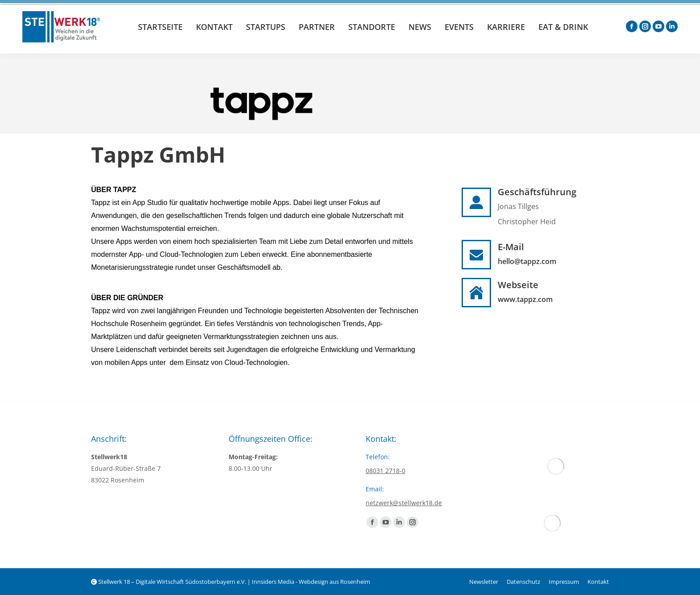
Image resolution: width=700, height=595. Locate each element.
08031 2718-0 (385, 471)
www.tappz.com (525, 299)
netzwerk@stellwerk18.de (404, 503)
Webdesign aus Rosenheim (334, 582)
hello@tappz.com (527, 261)
